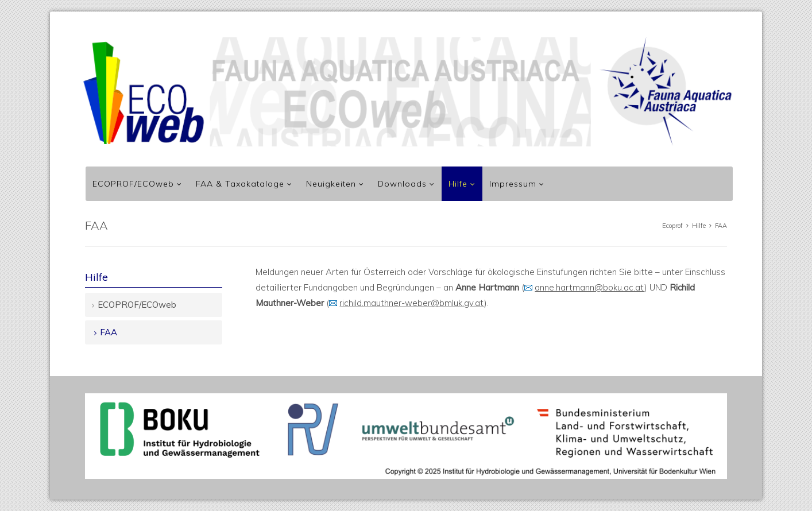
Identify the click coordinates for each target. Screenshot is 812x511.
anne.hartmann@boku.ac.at (589, 287)
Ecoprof (672, 226)
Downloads (402, 184)
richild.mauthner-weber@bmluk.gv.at (412, 303)
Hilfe (458, 184)
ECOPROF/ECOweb (133, 184)
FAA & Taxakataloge (240, 184)
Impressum (513, 184)
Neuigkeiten (331, 184)
